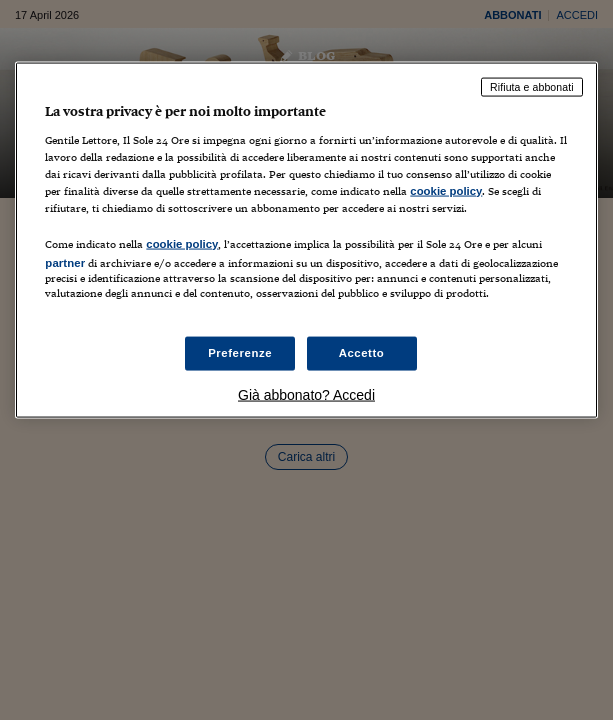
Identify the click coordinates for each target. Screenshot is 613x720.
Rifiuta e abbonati (532, 87)
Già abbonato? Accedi (306, 395)
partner (65, 262)
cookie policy (446, 190)
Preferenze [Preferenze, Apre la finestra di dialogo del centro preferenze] (240, 353)
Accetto (362, 353)
